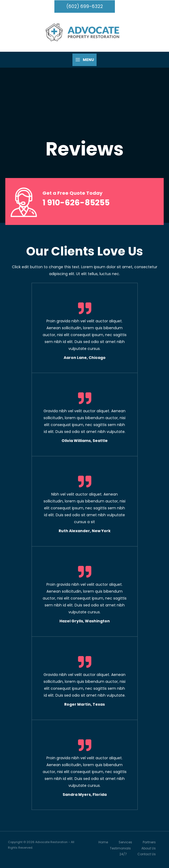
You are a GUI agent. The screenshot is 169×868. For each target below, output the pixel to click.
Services (125, 842)
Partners (149, 842)
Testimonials (120, 848)
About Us (149, 848)
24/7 (123, 854)
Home (103, 842)
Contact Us (147, 854)
